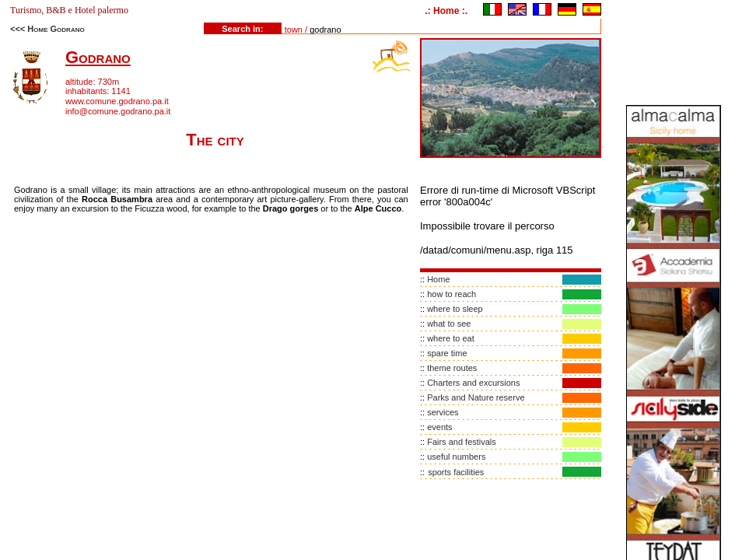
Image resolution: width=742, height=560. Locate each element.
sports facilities (456, 472)
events (439, 427)
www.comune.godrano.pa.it (117, 101)
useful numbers (456, 457)
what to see (449, 324)
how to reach (451, 294)
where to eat (451, 338)
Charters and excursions (473, 383)
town (294, 30)
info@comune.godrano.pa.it (118, 111)
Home (438, 279)
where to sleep (455, 309)
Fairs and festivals (462, 442)
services (443, 412)
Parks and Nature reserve (476, 397)
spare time (447, 353)
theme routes (452, 368)
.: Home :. (446, 11)
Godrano (98, 57)
